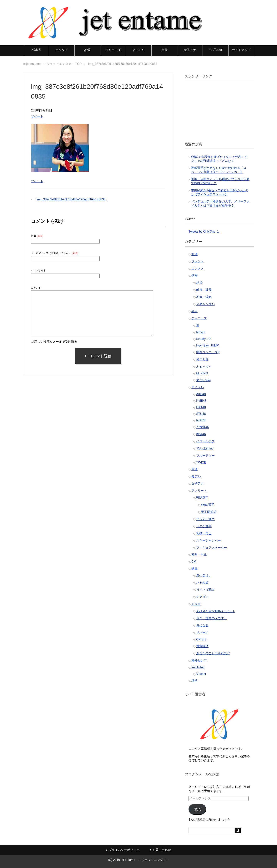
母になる (202, 625)
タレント (198, 261)
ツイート (37, 116)
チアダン (202, 597)
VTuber (201, 674)
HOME (36, 50)
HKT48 (201, 407)
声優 (164, 50)
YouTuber (215, 50)
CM (194, 562)
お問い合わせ (162, 850)
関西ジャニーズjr (208, 352)
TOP (54, 64)
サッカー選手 (205, 519)
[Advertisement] (217, 111)
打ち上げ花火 (205, 590)
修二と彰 (202, 359)
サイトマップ (241, 50)
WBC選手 (208, 505)
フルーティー (205, 456)
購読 (197, 809)
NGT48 (201, 420)
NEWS (201, 332)
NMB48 (201, 401)
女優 (194, 254)
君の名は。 (204, 575)
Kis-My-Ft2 (204, 339)
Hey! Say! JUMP (207, 345)
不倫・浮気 (204, 297)
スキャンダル (205, 304)
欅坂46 (201, 434)
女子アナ (190, 50)
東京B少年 (203, 380)
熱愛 (87, 50)
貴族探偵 (202, 646)
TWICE (201, 462)
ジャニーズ (113, 50)
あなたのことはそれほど (213, 653)
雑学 (194, 681)
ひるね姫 (202, 583)
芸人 (194, 311)
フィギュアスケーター (212, 548)
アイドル (138, 50)
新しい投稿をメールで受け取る (56, 342)
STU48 (201, 414)
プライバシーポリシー (124, 850)
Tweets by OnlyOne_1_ (204, 231)
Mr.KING (202, 373)
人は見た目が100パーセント (216, 611)
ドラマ (196, 604)
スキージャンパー (209, 540)
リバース (202, 632)
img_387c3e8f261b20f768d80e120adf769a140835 (71, 199)
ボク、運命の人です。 (212, 618)
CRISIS (201, 639)
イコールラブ (205, 441)
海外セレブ (199, 660)
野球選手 (202, 498)
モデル (196, 476)
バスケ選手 (204, 526)
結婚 (199, 283)
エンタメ (62, 50)
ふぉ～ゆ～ (204, 366)
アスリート (199, 491)
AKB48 (201, 394)
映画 (194, 568)
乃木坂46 (203, 427)
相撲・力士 (204, 533)
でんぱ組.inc (205, 448)
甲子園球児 (209, 512)
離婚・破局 (204, 290)
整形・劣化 (199, 555)
